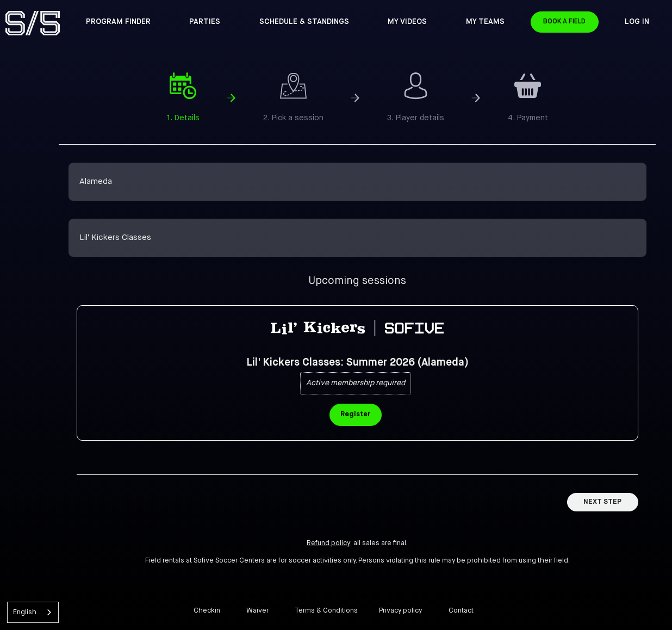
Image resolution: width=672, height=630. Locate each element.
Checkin (207, 611)
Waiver (257, 611)
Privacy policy (400, 611)
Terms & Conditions (326, 611)
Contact (461, 611)
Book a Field (600, 22)
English (25, 612)
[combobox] (33, 612)
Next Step (602, 502)
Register (355, 414)
